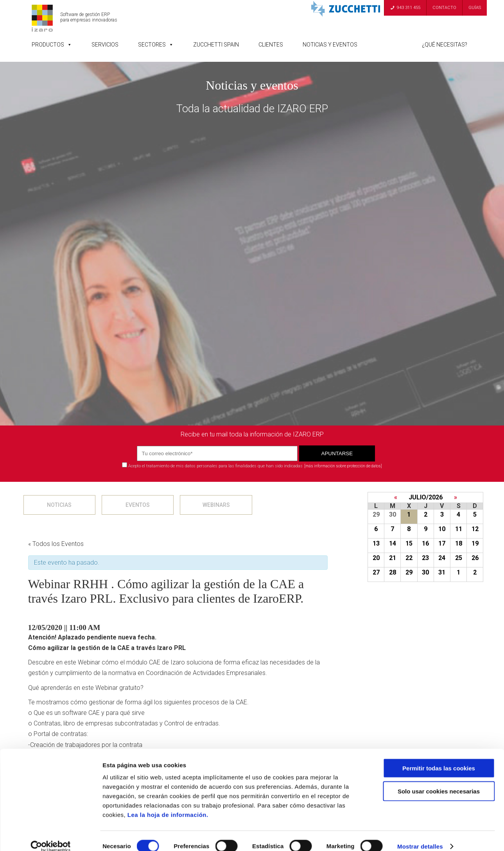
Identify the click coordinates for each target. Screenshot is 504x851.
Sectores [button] (156, 45)
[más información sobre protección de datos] (343, 466)
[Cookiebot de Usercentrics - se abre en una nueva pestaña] (51, 836)
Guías (475, 8)
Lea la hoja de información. (168, 804)
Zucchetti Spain (216, 45)
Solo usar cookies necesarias (439, 780)
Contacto (444, 8)
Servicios (105, 45)
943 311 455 (409, 8)
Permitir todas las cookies (439, 757)
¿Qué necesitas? (445, 45)
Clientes (271, 45)
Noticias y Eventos (330, 45)
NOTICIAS (59, 505)
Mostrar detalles (420, 836)
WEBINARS (216, 505)
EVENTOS (138, 505)
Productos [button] (52, 45)
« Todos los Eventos (56, 544)
